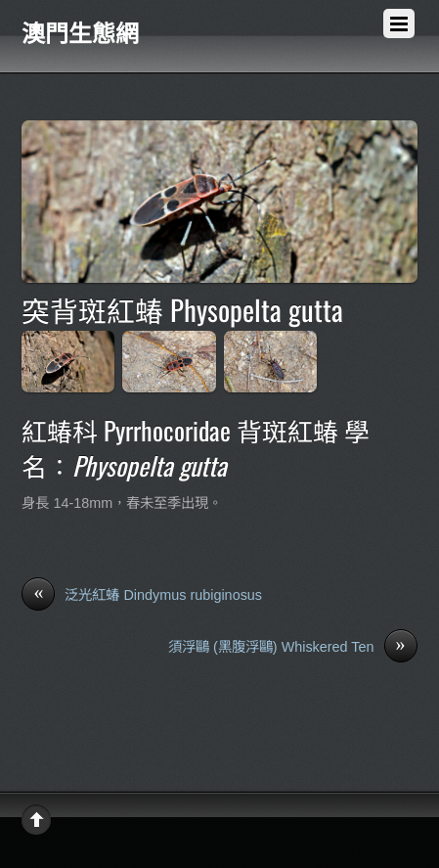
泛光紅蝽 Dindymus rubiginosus (142, 596)
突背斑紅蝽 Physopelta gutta (182, 309)
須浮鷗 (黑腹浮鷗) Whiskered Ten (293, 648)
